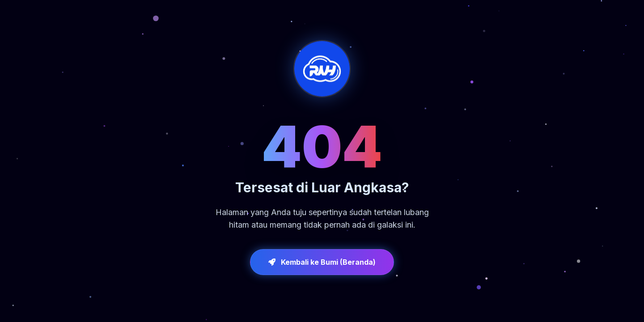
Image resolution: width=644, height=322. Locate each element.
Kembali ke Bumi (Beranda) (322, 262)
